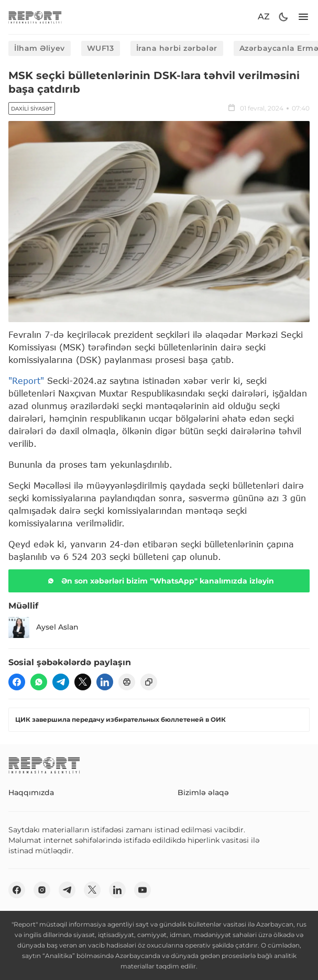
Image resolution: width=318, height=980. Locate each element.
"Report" (26, 381)
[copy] (149, 682)
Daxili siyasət (32, 109)
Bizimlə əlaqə (203, 792)
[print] (127, 682)
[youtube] (142, 890)
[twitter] (83, 682)
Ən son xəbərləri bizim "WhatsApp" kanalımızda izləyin (159, 581)
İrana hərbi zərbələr (177, 48)
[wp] (39, 682)
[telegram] (61, 682)
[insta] (42, 890)
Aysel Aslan (43, 627)
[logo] (35, 17)
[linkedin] (105, 682)
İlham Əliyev (40, 48)
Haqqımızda (31, 792)
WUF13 (101, 48)
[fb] (17, 682)
